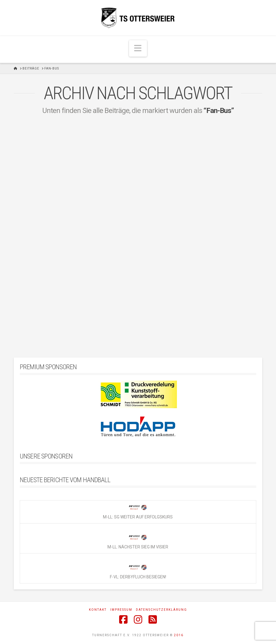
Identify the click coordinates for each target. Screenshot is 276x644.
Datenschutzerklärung (161, 610)
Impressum (121, 610)
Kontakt (98, 610)
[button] (138, 48)
